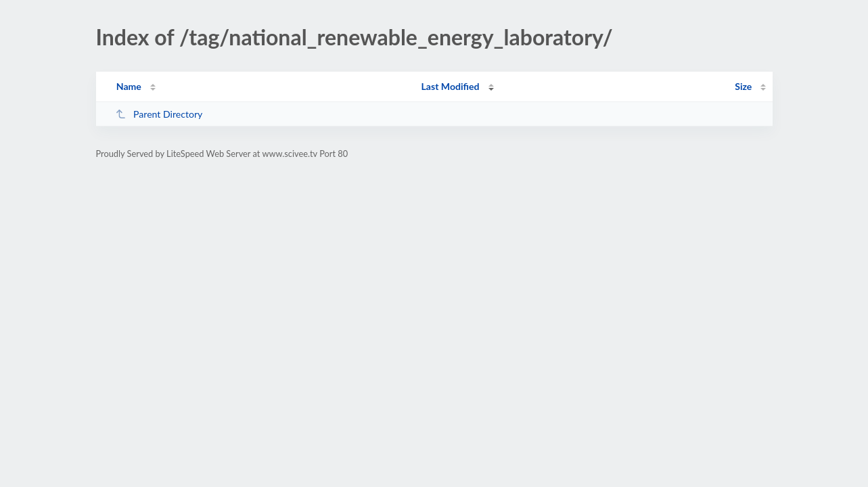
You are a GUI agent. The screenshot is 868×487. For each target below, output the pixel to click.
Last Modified (451, 86)
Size (743, 86)
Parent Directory (159, 114)
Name (129, 86)
